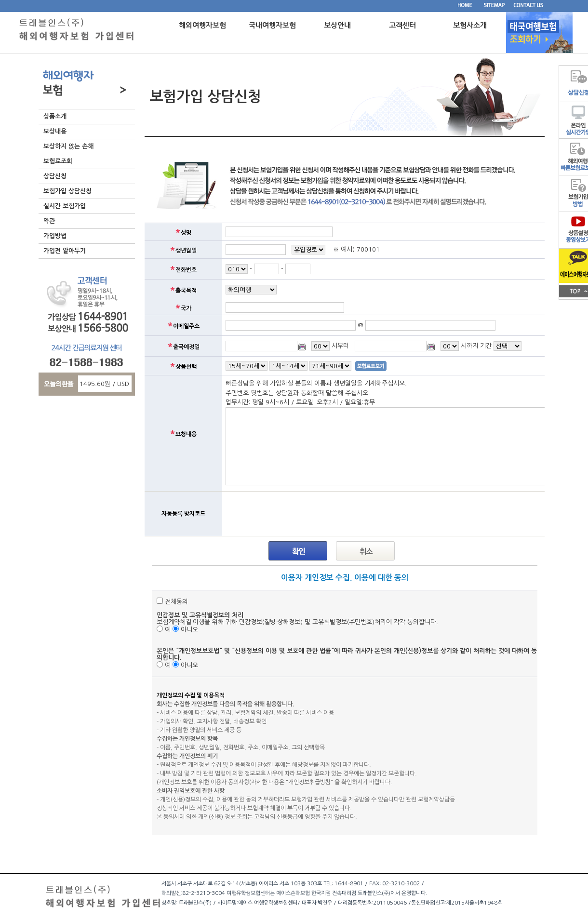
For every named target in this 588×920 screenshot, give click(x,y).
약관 (49, 221)
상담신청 (55, 176)
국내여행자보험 (272, 25)
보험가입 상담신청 (67, 191)
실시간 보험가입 (65, 206)
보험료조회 (58, 161)
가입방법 (55, 236)
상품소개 (55, 116)
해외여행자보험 (202, 25)
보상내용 (55, 131)
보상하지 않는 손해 (68, 146)
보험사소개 (470, 25)
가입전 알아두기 (65, 251)
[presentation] (299, 514)
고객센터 (402, 25)
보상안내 (337, 25)
